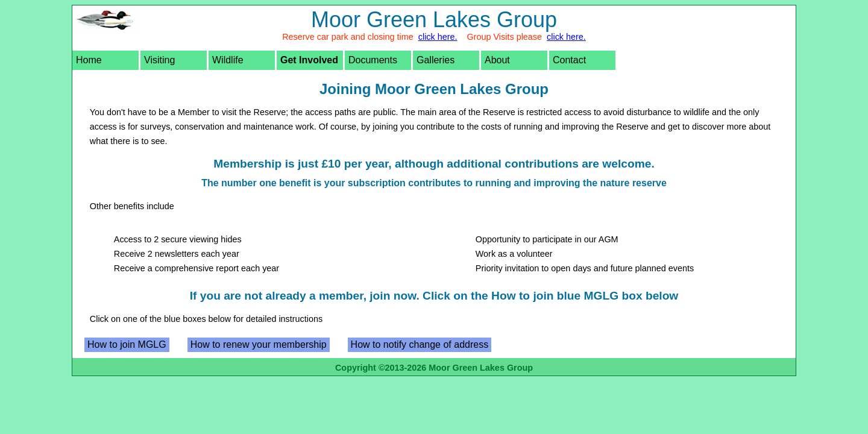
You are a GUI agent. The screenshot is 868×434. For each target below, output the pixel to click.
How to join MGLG (127, 344)
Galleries (436, 60)
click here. (438, 37)
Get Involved (309, 60)
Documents (373, 60)
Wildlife (228, 60)
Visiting (159, 60)
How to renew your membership (259, 344)
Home (89, 60)
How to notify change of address (420, 344)
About (497, 60)
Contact (569, 60)
